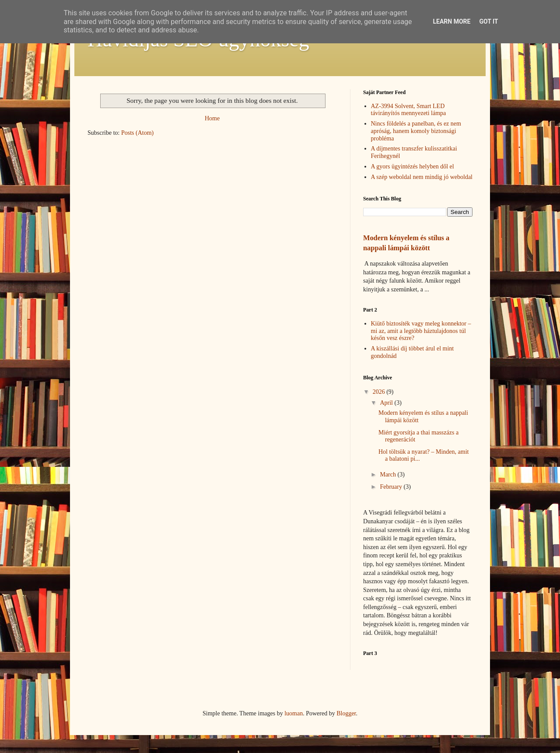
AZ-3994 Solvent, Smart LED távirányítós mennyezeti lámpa (409, 110)
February (392, 487)
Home (212, 118)
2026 (380, 392)
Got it (488, 21)
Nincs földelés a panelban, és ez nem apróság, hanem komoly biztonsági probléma (416, 131)
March (388, 475)
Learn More (451, 21)
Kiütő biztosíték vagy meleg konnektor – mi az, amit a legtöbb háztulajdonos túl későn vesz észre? (421, 331)
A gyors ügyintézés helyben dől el (413, 166)
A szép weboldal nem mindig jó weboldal (422, 177)
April (387, 403)
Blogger (346, 713)
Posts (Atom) (137, 133)
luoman (294, 713)
